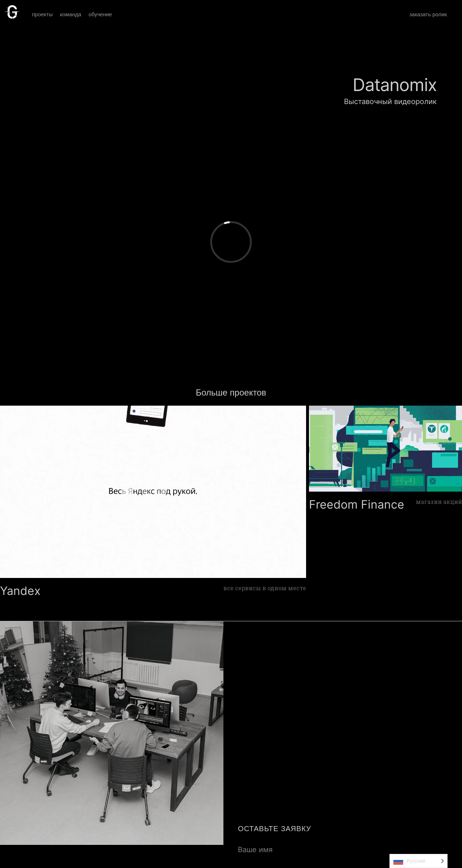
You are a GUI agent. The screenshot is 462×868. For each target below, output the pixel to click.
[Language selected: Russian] (419, 861)
